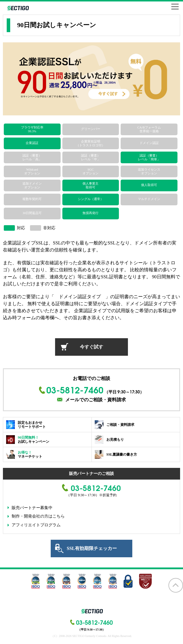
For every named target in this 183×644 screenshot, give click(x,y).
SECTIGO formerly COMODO (17, 8)
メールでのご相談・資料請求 (96, 400)
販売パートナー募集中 (32, 508)
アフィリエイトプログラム (36, 525)
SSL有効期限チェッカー (92, 548)
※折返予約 (108, 495)
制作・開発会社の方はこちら (38, 516)
